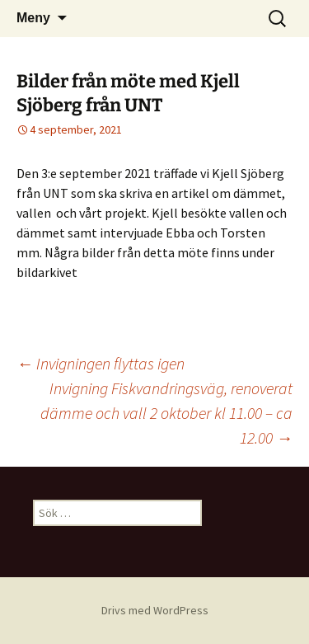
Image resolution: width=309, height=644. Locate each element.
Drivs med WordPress (155, 610)
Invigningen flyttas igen (101, 363)
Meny (33, 18)
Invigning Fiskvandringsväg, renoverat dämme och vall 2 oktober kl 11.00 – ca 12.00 (166, 413)
